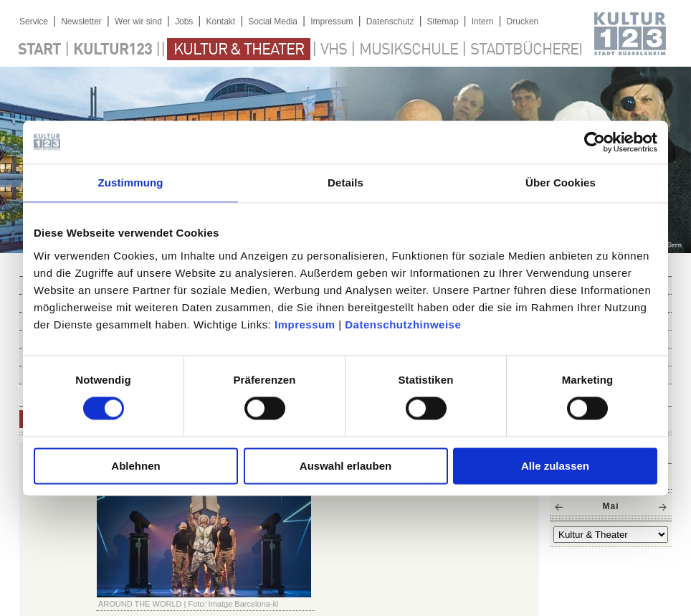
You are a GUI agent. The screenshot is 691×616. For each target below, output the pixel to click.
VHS (334, 50)
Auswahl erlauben (345, 466)
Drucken (523, 22)
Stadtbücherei (526, 50)
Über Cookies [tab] (561, 183)
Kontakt (220, 22)
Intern (483, 22)
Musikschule (409, 50)
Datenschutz (390, 22)
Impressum (305, 324)
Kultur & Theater (239, 50)
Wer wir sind (138, 22)
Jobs (184, 22)
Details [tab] (345, 183)
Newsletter (81, 22)
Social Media (273, 22)
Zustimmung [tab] (131, 183)
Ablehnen (135, 466)
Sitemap (443, 22)
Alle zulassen (555, 466)
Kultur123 (113, 50)
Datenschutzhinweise (403, 324)
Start (39, 50)
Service (34, 22)
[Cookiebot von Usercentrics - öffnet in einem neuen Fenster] (595, 142)
